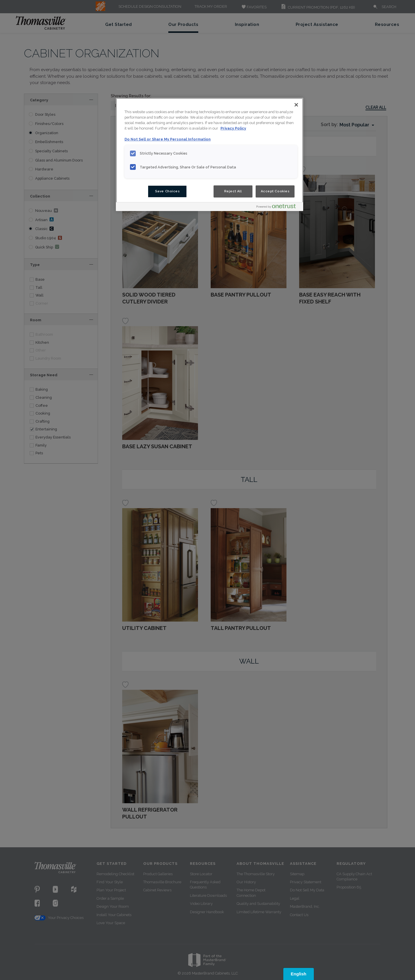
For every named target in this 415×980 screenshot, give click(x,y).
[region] (210, 154)
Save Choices (167, 191)
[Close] (296, 105)
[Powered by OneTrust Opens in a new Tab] (278, 207)
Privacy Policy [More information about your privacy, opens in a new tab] (233, 128)
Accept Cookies (275, 191)
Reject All (233, 191)
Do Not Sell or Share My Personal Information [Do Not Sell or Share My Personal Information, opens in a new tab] (168, 139)
